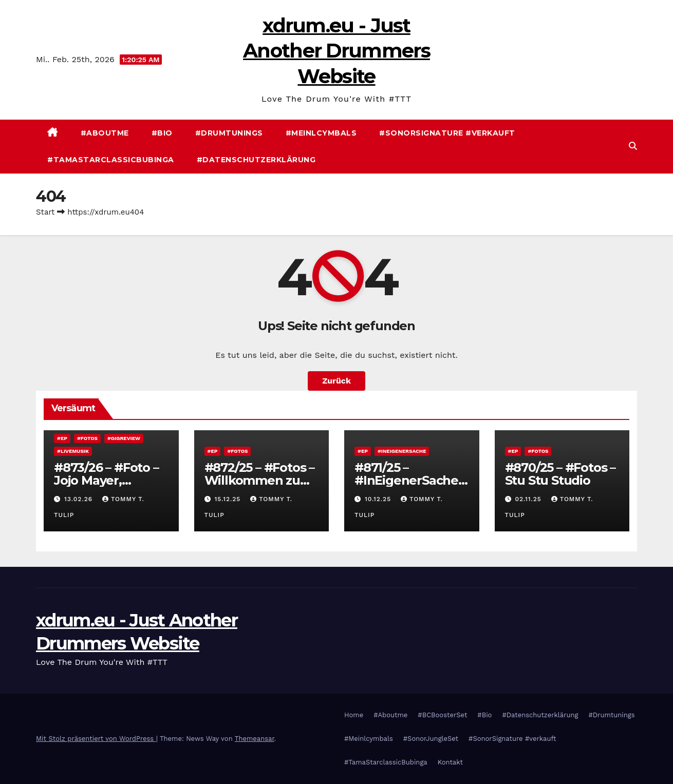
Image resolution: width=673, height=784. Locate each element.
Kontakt (450, 762)
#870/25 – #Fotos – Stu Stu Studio (560, 474)
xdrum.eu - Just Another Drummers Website (336, 51)
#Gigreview (124, 438)
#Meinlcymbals (321, 133)
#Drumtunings (229, 133)
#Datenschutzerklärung (256, 160)
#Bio (162, 133)
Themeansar (255, 739)
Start (45, 212)
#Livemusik (73, 451)
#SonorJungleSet (431, 739)
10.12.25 (379, 499)
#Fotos (87, 438)
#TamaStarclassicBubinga (111, 160)
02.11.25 (529, 499)
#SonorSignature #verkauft (447, 133)
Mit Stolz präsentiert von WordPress (96, 739)
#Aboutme (105, 133)
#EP (62, 438)
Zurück (336, 381)
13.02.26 (80, 499)
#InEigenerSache (402, 451)
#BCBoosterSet (442, 715)
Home (354, 715)
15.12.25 (229, 499)
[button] (633, 146)
